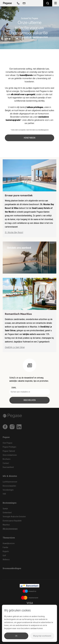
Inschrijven (29, 400)
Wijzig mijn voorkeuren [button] (42, 636)
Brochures (7, 459)
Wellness (6, 560)
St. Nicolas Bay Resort (14, 232)
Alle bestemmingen (10, 529)
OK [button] (16, 636)
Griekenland (7, 513)
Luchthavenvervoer (10, 482)
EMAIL (14, 388)
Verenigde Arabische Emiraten (14, 517)
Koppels (6, 551)
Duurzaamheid (8, 467)
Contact (6, 463)
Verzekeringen (8, 490)
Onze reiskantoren (10, 455)
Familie (5, 547)
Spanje (5, 509)
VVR (4, 494)
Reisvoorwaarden (9, 486)
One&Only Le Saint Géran (15, 347)
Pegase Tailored (9, 451)
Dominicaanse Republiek (12, 521)
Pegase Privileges (9, 447)
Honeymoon (29, 138)
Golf (4, 556)
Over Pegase (8, 443)
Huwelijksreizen (9, 543)
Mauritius (6, 525)
